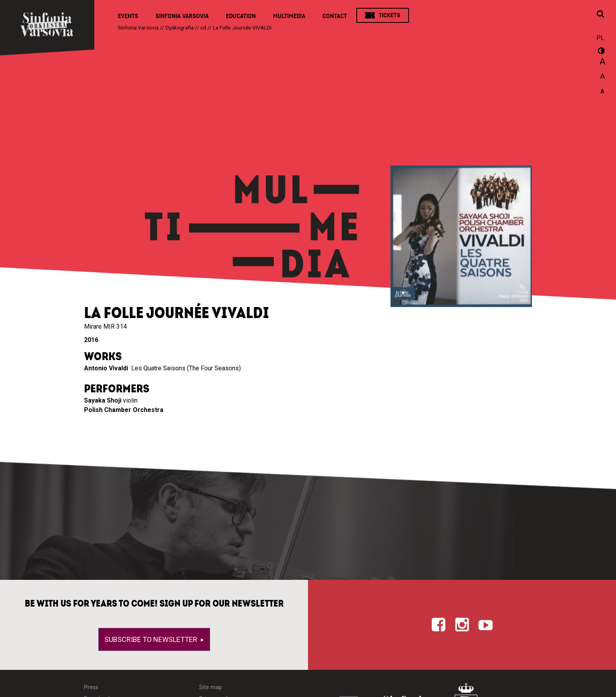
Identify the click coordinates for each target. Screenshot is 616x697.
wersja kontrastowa (600, 52)
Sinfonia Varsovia (182, 16)
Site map (211, 687)
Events (128, 16)
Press (91, 687)
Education (241, 16)
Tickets (390, 15)
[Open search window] (600, 15)
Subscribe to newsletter (152, 639)
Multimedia (289, 16)
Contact (335, 16)
